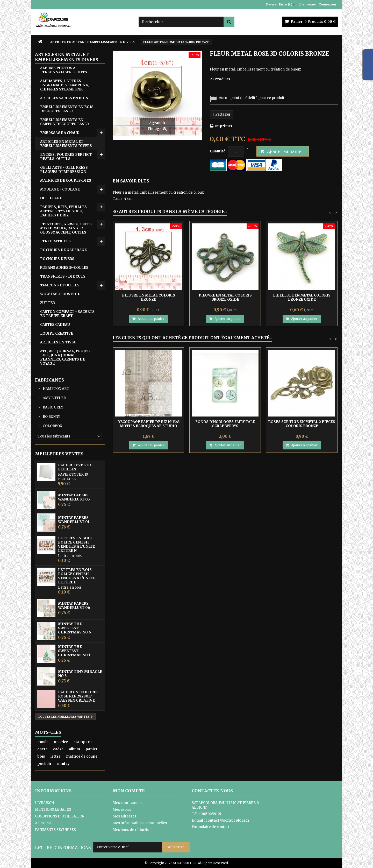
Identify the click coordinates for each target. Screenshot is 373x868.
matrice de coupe (82, 756)
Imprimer (224, 126)
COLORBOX (52, 426)
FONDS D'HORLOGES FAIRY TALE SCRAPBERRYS (225, 424)
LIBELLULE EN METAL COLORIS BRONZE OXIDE (302, 297)
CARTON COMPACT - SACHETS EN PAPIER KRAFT (67, 314)
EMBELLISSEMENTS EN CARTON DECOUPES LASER (64, 122)
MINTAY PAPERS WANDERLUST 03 (74, 497)
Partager (222, 114)
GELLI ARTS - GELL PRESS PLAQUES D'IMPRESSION (64, 170)
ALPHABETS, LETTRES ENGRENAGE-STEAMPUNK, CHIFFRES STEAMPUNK (65, 85)
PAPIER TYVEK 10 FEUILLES (74, 467)
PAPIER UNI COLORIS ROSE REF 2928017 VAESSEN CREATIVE (78, 696)
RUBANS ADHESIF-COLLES (64, 268)
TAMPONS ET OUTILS (60, 285)
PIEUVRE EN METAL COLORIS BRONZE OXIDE (225, 297)
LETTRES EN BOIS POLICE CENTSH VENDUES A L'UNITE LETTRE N (76, 544)
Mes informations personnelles (140, 823)
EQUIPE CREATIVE (57, 333)
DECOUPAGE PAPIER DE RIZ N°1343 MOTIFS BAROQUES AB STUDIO (149, 424)
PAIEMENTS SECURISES (55, 830)
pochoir (44, 764)
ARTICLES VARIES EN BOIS (64, 98)
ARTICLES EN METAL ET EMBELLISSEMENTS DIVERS (66, 144)
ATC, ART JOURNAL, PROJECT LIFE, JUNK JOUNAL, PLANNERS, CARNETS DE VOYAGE (66, 357)
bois (41, 756)
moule (43, 742)
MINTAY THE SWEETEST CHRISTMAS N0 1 (74, 651)
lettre (56, 756)
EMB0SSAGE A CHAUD (60, 133)
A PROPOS (44, 823)
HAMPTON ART (56, 389)
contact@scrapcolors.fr (227, 820)
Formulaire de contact (211, 827)
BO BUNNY (51, 417)
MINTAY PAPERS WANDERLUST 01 (74, 520)
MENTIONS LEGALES (53, 810)
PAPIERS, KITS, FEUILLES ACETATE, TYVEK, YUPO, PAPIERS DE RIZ (63, 211)
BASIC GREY (53, 407)
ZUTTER (48, 303)
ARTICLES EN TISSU (58, 342)
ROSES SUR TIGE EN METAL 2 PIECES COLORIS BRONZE (302, 424)
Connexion (327, 4)
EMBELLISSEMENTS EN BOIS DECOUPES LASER (67, 109)
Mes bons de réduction (132, 830)
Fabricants (49, 380)
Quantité (218, 151)
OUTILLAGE (51, 198)
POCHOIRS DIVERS (57, 259)
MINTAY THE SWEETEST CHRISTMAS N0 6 (74, 628)
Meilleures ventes (59, 454)
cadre (58, 749)
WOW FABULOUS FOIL (60, 294)
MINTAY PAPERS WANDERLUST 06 (74, 605)
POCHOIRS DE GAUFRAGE (63, 250)
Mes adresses (124, 816)
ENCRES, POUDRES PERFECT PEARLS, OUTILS (66, 157)
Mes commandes (128, 803)
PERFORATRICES (55, 241)
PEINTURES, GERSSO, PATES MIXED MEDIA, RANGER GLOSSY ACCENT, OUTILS (66, 228)
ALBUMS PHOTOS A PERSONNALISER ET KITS (64, 70)
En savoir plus (131, 181)
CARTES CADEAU (55, 325)
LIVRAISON (44, 803)
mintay (63, 764)
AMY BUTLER (54, 398)
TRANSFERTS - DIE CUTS (63, 276)
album (74, 749)
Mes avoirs (122, 810)
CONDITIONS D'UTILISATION (60, 816)
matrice (61, 742)
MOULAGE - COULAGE (60, 189)
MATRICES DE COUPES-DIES (66, 181)
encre (42, 749)
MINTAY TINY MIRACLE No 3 (80, 674)
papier (92, 749)
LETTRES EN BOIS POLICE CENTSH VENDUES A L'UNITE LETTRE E (76, 576)
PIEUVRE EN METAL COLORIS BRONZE (149, 297)
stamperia (83, 742)
